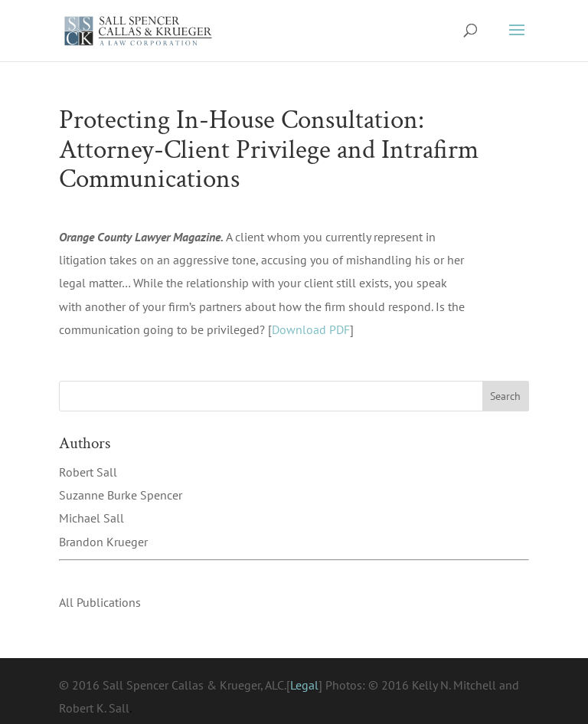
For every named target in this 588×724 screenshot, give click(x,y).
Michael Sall (91, 518)
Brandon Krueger (103, 542)
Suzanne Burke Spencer (121, 495)
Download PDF (311, 329)
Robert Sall (88, 472)
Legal (304, 685)
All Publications (100, 602)
